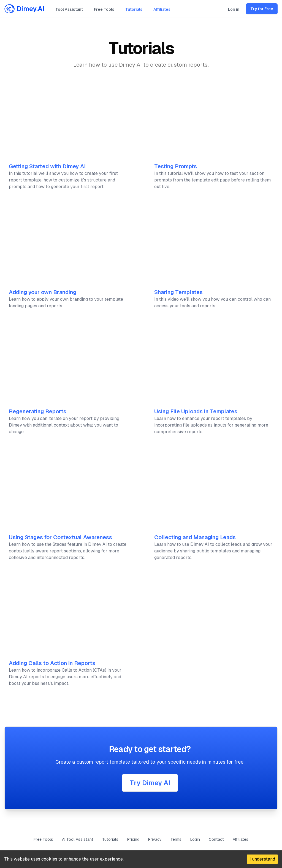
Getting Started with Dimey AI (47, 166)
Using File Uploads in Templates (196, 411)
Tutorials (134, 9)
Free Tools (104, 9)
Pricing (133, 839)
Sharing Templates (178, 292)
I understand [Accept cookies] (262, 859)
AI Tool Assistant (78, 839)
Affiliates (162, 9)
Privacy (155, 839)
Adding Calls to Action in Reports (52, 663)
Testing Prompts (176, 166)
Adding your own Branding (43, 292)
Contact (216, 839)
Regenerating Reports (38, 411)
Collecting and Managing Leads (195, 537)
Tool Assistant (69, 9)
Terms (176, 839)
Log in (234, 9)
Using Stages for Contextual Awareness (60, 537)
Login (195, 839)
